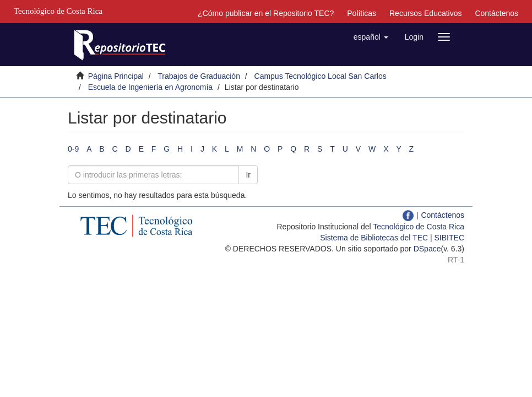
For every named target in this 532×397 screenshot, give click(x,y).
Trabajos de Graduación (199, 76)
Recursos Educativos (426, 13)
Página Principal (116, 76)
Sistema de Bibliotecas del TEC (374, 238)
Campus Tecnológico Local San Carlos (321, 76)
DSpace (427, 249)
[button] (371, 37)
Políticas (362, 13)
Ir (248, 175)
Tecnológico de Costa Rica (419, 227)
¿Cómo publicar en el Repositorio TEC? (266, 13)
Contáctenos (496, 13)
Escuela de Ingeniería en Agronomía (151, 87)
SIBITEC (449, 238)
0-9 (73, 149)
